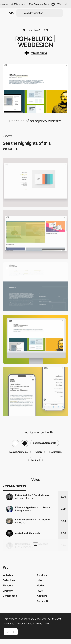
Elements (8, 585)
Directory (8, 591)
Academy (42, 575)
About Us (42, 596)
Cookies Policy (41, 624)
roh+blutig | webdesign (36, 42)
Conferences (10, 596)
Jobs (39, 580)
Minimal (35, 460)
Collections (9, 580)
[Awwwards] (12, 13)
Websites (8, 575)
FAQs (40, 591)
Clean (39, 452)
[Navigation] (35, 182)
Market (41, 585)
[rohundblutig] (35, 53)
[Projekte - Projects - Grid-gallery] (35, 235)
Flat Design (55, 452)
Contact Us (43, 601)
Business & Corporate (45, 443)
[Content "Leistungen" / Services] (35, 287)
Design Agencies (19, 452)
